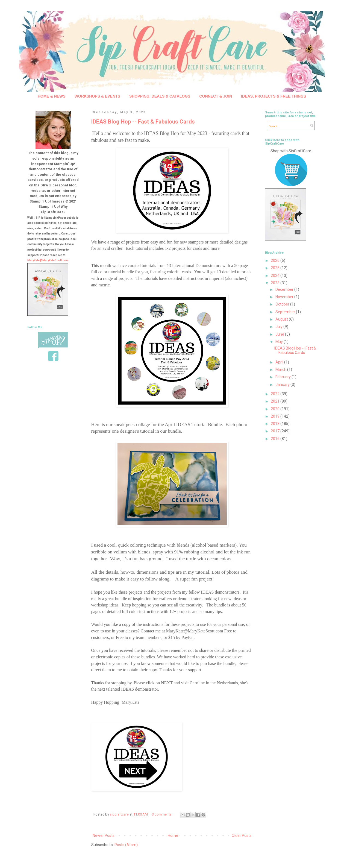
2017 (276, 431)
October (283, 304)
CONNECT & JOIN (216, 96)
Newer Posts (104, 835)
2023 (276, 283)
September (286, 312)
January (283, 385)
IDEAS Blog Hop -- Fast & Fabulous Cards (143, 122)
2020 (276, 409)
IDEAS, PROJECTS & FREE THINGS (274, 96)
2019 (276, 416)
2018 (276, 424)
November (285, 297)
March (281, 370)
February (283, 377)
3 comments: (163, 814)
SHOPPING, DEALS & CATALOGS (160, 96)
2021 (276, 401)
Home (173, 835)
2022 (276, 394)
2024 (276, 275)
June (280, 334)
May (280, 342)
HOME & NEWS (52, 96)
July (279, 327)
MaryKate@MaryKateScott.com (48, 260)
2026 (276, 260)
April (280, 362)
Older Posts (242, 835)
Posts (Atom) (126, 845)
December (285, 289)
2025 (276, 268)
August (282, 319)
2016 (276, 439)
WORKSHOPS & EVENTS (97, 96)
